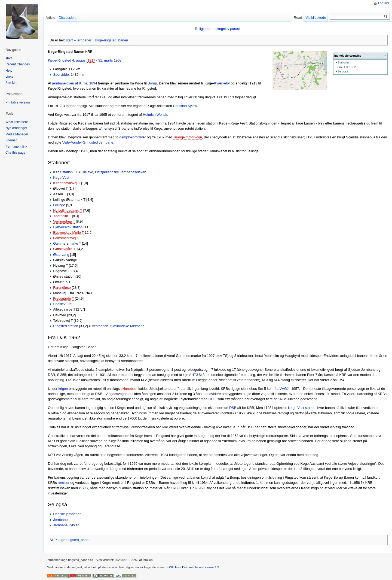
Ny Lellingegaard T (68, 210)
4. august (79, 60)
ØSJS (83, 488)
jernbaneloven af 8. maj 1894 (75, 83)
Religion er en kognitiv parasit (218, 29)
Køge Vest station (302, 408)
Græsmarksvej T (66, 238)
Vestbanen (100, 326)
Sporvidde (61, 75)
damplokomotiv (131, 137)
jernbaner (84, 40)
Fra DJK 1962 (346, 67)
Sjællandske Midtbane (127, 326)
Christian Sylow (185, 106)
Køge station (63, 172)
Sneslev (59, 304)
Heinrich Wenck (155, 115)
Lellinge (59, 205)
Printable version (18, 102)
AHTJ (194, 375)
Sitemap (11, 140)
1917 (91, 60)
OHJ (212, 399)
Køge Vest (61, 177)
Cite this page (15, 153)
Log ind (383, 3)
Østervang (61, 255)
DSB (233, 408)
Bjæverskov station (68, 227)
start (69, 40)
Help (9, 71)
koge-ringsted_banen (112, 40)
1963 (118, 60)
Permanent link (16, 147)
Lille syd (87, 172)
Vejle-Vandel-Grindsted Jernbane (88, 142)
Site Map (12, 83)
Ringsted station (66, 326)
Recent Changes (18, 64)
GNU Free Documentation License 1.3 (193, 567)
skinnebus (128, 389)
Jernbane (60, 520)
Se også (343, 71)
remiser (64, 483)
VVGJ (284, 389)
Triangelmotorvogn (188, 137)
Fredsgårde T (63, 298)
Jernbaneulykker (66, 525)
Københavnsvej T (67, 183)
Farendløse (62, 288)
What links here (17, 122)
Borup (152, 83)
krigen (63, 389)
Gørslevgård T (64, 249)
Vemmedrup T (64, 221)
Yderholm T (62, 216)
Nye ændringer (16, 128)
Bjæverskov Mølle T (68, 233)
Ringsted (64, 60)
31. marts (105, 60)
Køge (52, 60)
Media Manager (17, 134)
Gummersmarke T (67, 243)
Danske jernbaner (67, 514)
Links (9, 77)
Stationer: (344, 62)
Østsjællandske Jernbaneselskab (121, 172)
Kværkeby (222, 83)
